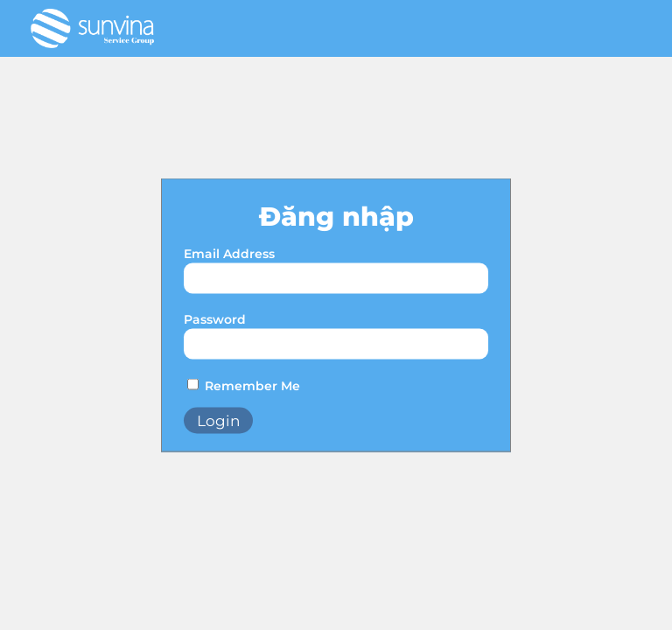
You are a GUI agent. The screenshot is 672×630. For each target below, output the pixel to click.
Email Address (229, 254)
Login (218, 421)
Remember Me (252, 386)
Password (215, 319)
